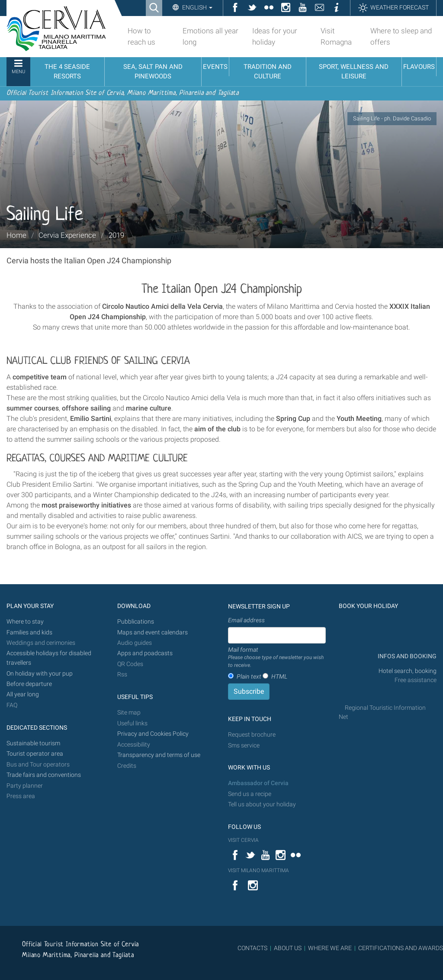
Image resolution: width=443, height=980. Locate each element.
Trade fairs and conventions (44, 775)
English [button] (197, 7)
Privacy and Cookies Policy (153, 734)
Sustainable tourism (33, 743)
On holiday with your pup (40, 674)
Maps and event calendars (152, 632)
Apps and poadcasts (145, 653)
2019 (116, 235)
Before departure (29, 684)
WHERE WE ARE (330, 948)
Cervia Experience (67, 235)
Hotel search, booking (408, 671)
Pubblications (136, 622)
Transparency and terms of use (159, 755)
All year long (23, 694)
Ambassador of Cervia (258, 783)
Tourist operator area (35, 754)
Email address (246, 620)
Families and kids (29, 632)
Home (16, 235)
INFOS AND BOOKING (406, 656)
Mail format (277, 658)
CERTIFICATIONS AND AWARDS (401, 948)
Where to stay (25, 622)
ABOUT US (288, 948)
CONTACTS (252, 948)
